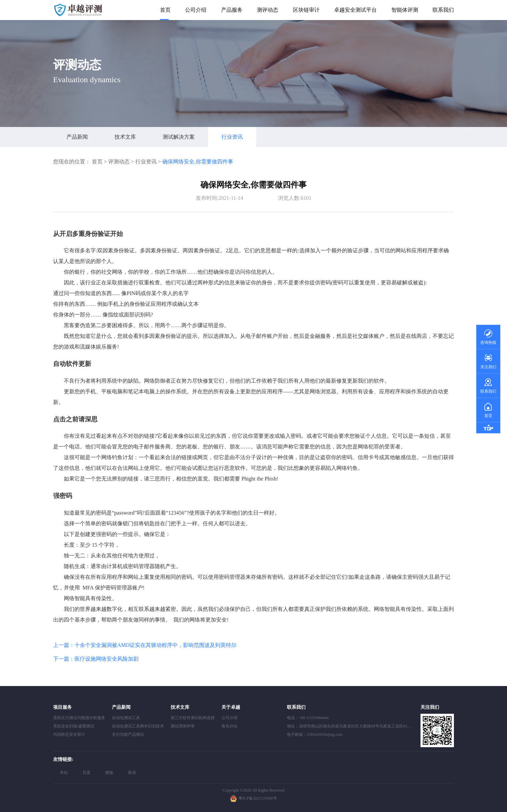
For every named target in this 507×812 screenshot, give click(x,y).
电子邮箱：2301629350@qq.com (315, 734)
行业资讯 (232, 137)
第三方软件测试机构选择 (193, 718)
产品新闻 (77, 137)
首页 (165, 10)
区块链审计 (306, 10)
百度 (87, 773)
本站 (64, 773)
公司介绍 (196, 10)
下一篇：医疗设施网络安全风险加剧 (96, 659)
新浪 (132, 773)
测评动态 (268, 10)
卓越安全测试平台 (355, 10)
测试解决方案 (179, 137)
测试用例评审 (183, 726)
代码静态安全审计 (69, 734)
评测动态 (119, 162)
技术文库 (125, 137)
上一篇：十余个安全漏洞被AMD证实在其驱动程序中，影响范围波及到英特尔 (145, 645)
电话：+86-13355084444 (308, 718)
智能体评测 (405, 10)
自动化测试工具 (126, 718)
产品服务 (232, 10)
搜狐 (109, 773)
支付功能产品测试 (128, 734)
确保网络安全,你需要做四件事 (198, 162)
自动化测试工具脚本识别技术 (138, 726)
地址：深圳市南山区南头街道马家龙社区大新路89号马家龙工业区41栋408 (352, 726)
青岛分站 (229, 726)
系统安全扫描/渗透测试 (74, 726)
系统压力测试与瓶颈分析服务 (79, 718)
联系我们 (443, 10)
